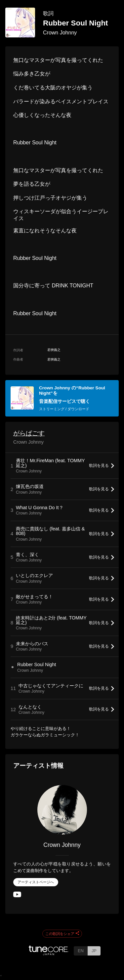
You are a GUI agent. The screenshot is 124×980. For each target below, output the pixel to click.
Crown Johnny (60, 33)
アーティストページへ (36, 882)
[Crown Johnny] (62, 810)
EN (81, 951)
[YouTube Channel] (17, 896)
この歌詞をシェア (62, 934)
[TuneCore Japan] (49, 953)
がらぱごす (29, 433)
